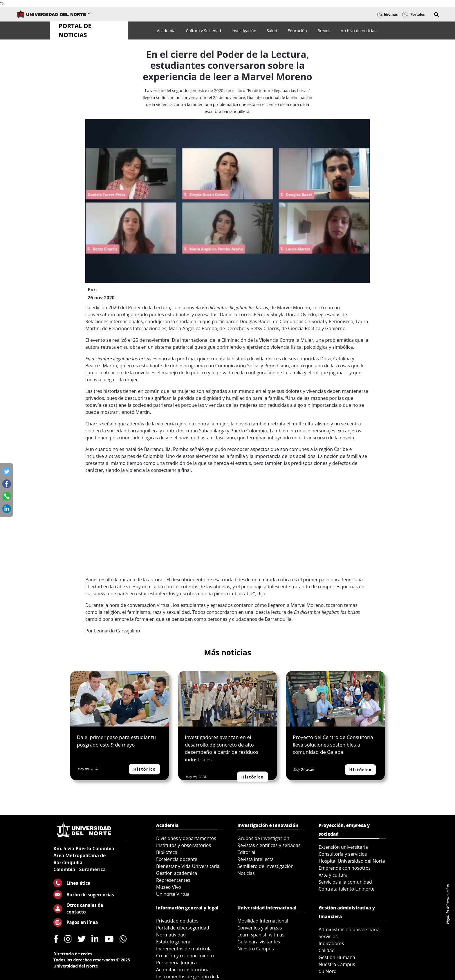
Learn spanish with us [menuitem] (261, 935)
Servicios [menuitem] (328, 936)
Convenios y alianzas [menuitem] (260, 928)
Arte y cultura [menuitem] (333, 875)
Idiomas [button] (388, 14)
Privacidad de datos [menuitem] (177, 921)
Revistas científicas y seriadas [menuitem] (269, 845)
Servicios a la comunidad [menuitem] (345, 882)
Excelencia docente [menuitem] (177, 859)
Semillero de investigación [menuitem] (266, 866)
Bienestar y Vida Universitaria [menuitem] (188, 866)
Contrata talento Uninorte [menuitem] (347, 889)
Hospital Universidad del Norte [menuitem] (352, 861)
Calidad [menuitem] (327, 950)
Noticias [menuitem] (246, 873)
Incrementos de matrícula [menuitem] (184, 949)
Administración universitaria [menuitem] (349, 929)
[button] (436, 15)
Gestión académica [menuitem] (177, 873)
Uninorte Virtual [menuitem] (173, 894)
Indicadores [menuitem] (331, 943)
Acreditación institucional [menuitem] (183, 970)
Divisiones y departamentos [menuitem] (186, 838)
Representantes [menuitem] (173, 880)
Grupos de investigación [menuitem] (263, 838)
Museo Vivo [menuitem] (169, 887)
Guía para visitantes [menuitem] (259, 942)
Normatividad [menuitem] (171, 935)
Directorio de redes (73, 954)
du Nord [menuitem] (328, 971)
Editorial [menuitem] (246, 852)
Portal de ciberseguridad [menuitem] (183, 928)
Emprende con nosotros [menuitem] (345, 868)
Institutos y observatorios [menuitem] (184, 845)
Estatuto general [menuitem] (174, 942)
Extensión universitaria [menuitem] (343, 847)
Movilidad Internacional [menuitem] (263, 921)
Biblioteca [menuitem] (167, 852)
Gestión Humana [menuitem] (337, 957)
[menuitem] (166, 31)
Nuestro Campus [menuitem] (256, 949)
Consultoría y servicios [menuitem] (343, 854)
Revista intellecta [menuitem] (256, 859)
